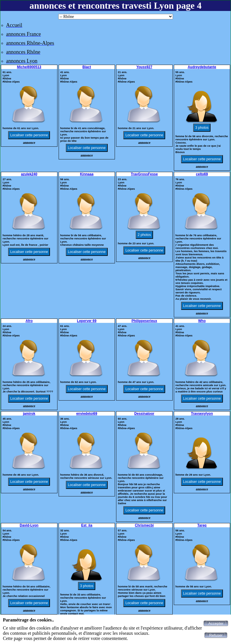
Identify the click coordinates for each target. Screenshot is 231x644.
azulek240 (29, 174)
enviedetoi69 (87, 414)
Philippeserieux (144, 321)
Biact (87, 67)
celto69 (202, 174)
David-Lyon (29, 525)
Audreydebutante (202, 67)
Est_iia (87, 525)
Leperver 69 (87, 321)
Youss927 (144, 67)
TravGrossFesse (144, 174)
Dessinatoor (144, 414)
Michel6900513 (29, 67)
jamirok (29, 414)
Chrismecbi (144, 525)
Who (202, 321)
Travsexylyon (202, 414)
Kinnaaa (87, 174)
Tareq (202, 525)
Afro (29, 321)
